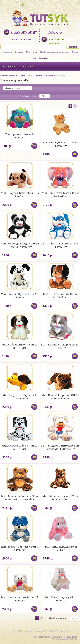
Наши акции (32, 52)
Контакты (43, 58)
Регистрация (46, 4)
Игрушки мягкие (35, 75)
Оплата (52, 631)
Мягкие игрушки (51, 75)
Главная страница (8, 75)
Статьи (75, 52)
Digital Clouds (71, 639)
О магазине (7, 52)
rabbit (63, 75)
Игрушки (21, 75)
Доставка (19, 52)
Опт (34, 58)
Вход (31, 4)
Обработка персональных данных (54, 52)
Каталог (29, 631)
